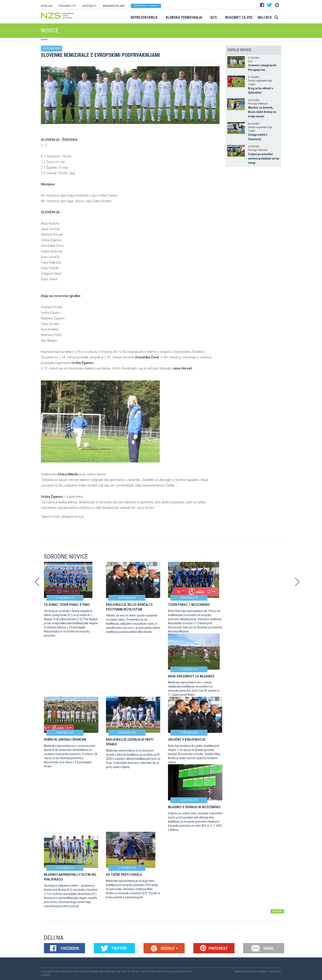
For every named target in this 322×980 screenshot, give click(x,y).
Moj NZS (265, 17)
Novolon (277, 972)
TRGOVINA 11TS (67, 6)
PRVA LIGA (47, 6)
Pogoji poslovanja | (175, 972)
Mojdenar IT (264, 972)
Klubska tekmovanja (184, 17)
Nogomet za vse (239, 17)
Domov (44, 39)
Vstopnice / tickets (146, 6)
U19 (58, 48)
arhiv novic (277, 911)
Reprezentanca (144, 17)
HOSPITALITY (89, 6)
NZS (214, 17)
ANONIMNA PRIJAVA (114, 6)
